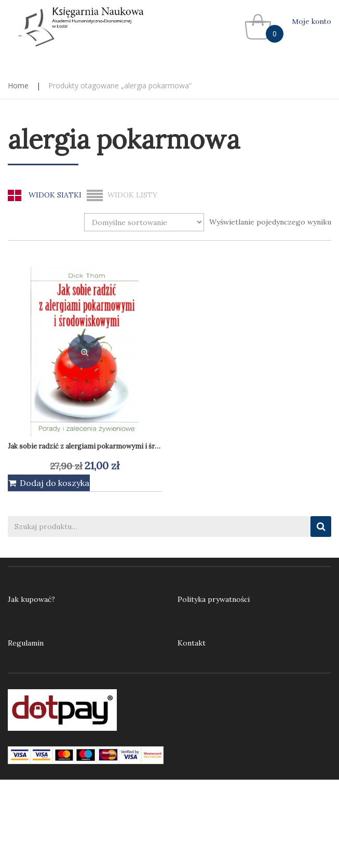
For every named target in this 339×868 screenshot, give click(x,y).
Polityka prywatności (214, 599)
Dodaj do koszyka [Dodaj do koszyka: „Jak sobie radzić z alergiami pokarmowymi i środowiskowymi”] (55, 483)
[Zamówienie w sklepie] (144, 222)
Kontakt (192, 643)
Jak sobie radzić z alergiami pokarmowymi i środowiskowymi (105, 446)
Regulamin (26, 643)
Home (18, 86)
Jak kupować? (31, 599)
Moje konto (311, 22)
